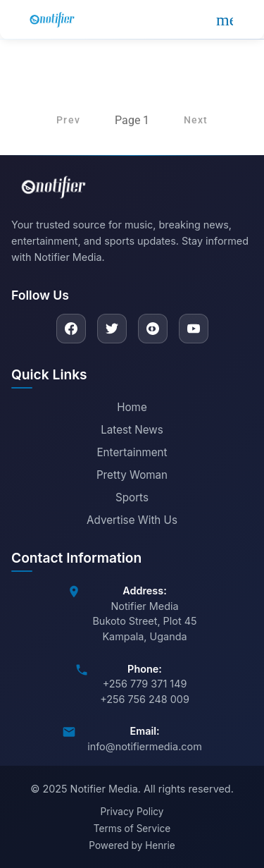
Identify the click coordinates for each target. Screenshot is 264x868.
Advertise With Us (132, 520)
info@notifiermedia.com (145, 746)
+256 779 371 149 (145, 684)
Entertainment (132, 452)
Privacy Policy (132, 812)
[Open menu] (225, 20)
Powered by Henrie (132, 845)
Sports (132, 497)
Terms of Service (132, 829)
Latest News (132, 430)
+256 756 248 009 (145, 699)
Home (132, 407)
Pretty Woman (132, 475)
